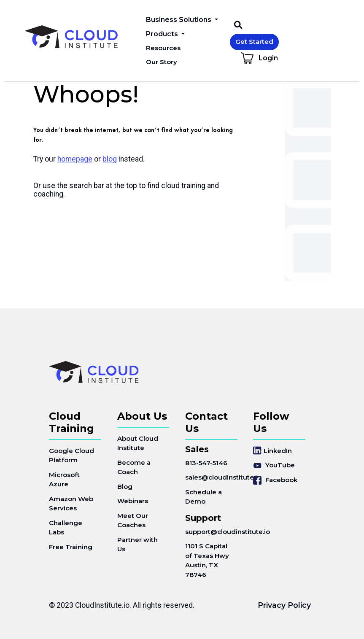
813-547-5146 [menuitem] (206, 463)
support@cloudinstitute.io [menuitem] (211, 532)
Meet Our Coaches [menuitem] (133, 520)
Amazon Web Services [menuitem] (71, 504)
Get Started (254, 42)
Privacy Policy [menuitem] (284, 605)
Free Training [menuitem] (71, 547)
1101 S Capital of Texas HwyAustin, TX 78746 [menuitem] (207, 560)
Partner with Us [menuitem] (138, 545)
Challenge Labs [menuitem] (66, 528)
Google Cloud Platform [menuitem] (71, 456)
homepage (75, 159)
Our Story (162, 62)
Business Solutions (179, 20)
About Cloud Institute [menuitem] (138, 443)
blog (110, 159)
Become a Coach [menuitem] (134, 467)
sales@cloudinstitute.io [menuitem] (211, 477)
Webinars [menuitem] (133, 501)
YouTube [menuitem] (274, 465)
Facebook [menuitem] (275, 480)
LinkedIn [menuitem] (272, 451)
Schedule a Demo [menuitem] (204, 497)
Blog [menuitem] (125, 487)
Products (163, 34)
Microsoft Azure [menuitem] (64, 480)
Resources (163, 48)
